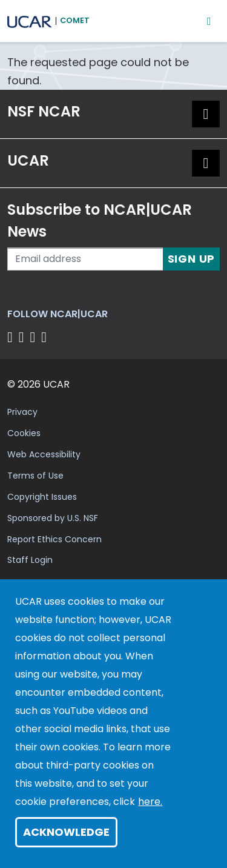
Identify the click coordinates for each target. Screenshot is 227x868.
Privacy (22, 412)
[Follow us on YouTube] (46, 337)
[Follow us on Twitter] (23, 337)
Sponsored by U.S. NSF (53, 518)
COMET (75, 20)
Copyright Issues (42, 497)
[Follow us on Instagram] (35, 337)
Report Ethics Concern (54, 539)
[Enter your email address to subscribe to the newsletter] (85, 259)
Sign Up (192, 259)
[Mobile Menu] (209, 21)
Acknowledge (66, 832)
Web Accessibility (44, 454)
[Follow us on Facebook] (12, 337)
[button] (206, 114)
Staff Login (30, 560)
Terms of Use (35, 476)
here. (150, 802)
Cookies (24, 433)
